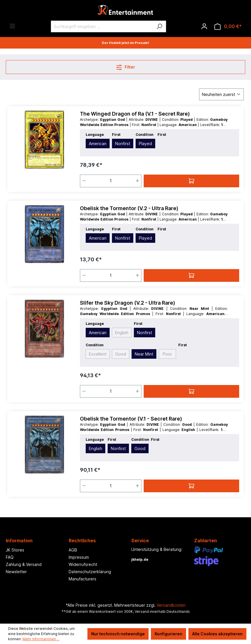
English (122, 333)
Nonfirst (123, 144)
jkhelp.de (140, 559)
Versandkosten (171, 605)
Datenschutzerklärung (90, 572)
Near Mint (144, 354)
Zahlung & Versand (24, 564)
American (98, 144)
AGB (73, 550)
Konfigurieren (168, 634)
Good (121, 354)
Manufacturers (83, 579)
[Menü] (12, 26)
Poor (167, 354)
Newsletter (16, 572)
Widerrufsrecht (83, 564)
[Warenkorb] (228, 26)
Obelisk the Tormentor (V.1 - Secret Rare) (131, 419)
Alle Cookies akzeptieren (217, 634)
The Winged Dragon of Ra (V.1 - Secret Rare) (135, 114)
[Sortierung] (221, 94)
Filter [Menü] (126, 66)
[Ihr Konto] (204, 26)
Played (145, 144)
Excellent (98, 354)
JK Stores (15, 550)
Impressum (79, 557)
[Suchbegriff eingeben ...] (102, 26)
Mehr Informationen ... (41, 639)
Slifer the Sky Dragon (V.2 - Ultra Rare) (128, 303)
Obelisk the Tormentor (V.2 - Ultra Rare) (129, 208)
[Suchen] (159, 26)
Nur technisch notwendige (118, 634)
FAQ (10, 557)
